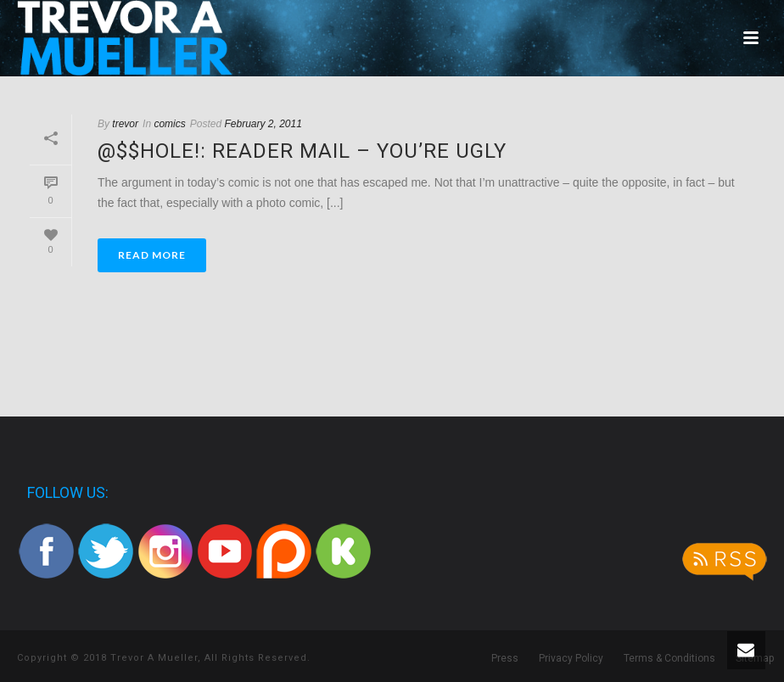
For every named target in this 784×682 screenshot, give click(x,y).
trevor (125, 124)
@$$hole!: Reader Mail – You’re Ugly (302, 151)
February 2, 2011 (263, 124)
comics (169, 124)
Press (505, 658)
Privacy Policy (571, 658)
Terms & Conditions (669, 658)
